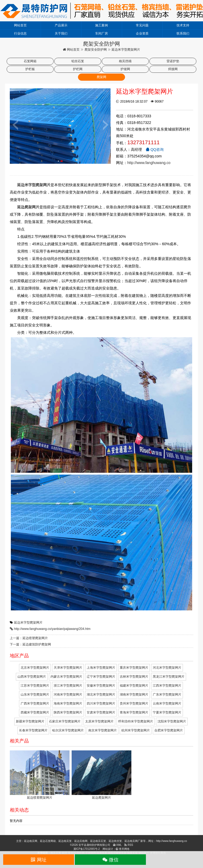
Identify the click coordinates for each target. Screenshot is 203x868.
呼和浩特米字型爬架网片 (136, 721)
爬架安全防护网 (96, 50)
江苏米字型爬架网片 (35, 686)
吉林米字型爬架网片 (134, 677)
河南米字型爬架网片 (68, 695)
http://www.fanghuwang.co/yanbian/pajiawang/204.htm (52, 629)
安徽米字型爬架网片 (101, 686)
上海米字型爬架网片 (101, 668)
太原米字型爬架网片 (99, 721)
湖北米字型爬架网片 (101, 695)
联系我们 (183, 33)
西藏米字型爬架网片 (35, 712)
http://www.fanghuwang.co (149, 163)
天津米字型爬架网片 (68, 668)
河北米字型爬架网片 (167, 668)
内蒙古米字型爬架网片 (66, 677)
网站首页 (20, 25)
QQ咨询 (155, 150)
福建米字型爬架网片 (134, 686)
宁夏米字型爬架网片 (167, 712)
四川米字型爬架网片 (101, 703)
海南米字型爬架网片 (68, 703)
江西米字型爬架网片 (167, 686)
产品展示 (61, 25)
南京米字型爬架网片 (103, 730)
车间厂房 (101, 33)
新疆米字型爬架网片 (30, 721)
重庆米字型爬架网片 (134, 668)
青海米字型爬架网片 (134, 712)
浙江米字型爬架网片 (68, 686)
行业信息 (20, 33)
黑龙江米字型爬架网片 (169, 677)
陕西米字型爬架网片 (68, 712)
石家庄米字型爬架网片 (65, 721)
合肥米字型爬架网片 (169, 730)
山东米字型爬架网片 (35, 695)
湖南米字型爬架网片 (134, 695)
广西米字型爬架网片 (35, 703)
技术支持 (183, 25)
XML (117, 845)
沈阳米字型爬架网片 (172, 721)
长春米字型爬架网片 (33, 730)
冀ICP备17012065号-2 (87, 849)
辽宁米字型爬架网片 (101, 677)
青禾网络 (123, 849)
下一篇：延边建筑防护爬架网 (30, 644)
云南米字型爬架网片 (167, 703)
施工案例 (101, 25)
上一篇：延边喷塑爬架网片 (29, 638)
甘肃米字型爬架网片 (101, 712)
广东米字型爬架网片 (167, 695)
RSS (129, 845)
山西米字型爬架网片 (32, 677)
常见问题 (142, 25)
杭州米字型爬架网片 (136, 730)
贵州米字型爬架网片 (134, 703)
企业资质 (142, 33)
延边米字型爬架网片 (28, 623)
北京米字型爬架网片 (35, 668)
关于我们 (61, 33)
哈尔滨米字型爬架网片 (68, 730)
